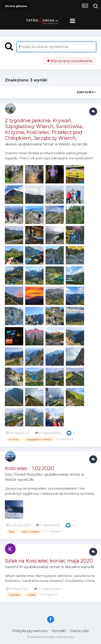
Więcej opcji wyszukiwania (70, 61)
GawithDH (14, 567)
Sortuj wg (86, 92)
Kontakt (59, 631)
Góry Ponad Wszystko (24, 474)
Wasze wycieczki (73, 144)
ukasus (11, 144)
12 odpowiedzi (47, 589)
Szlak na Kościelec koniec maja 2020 (49, 561)
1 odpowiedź (48, 525)
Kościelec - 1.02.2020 (29, 468)
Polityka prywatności (30, 631)
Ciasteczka (79, 631)
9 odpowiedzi (48, 433)
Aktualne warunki (79, 567)
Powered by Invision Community (51, 637)
